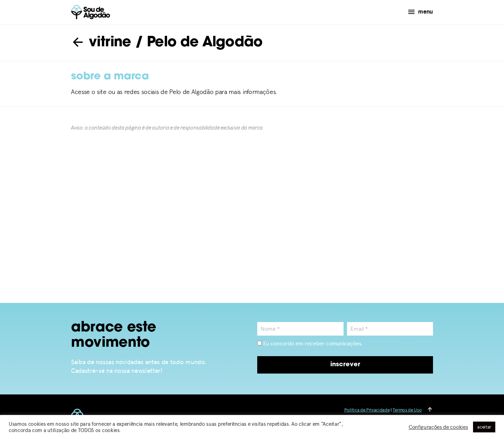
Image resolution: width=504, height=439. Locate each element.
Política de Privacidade (367, 410)
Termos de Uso (407, 410)
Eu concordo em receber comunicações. (310, 343)
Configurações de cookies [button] (438, 427)
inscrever (345, 365)
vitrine (101, 43)
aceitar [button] (484, 427)
